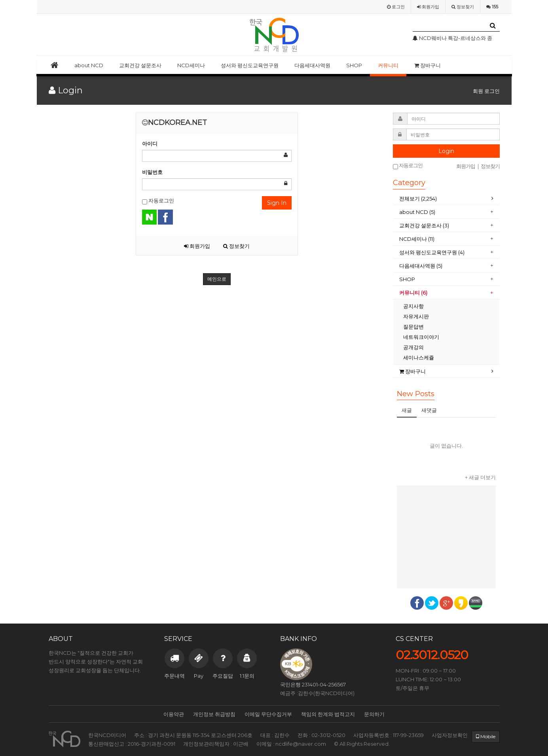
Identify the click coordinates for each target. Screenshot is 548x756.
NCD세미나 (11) (417, 239)
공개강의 (413, 347)
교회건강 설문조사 (140, 65)
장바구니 (428, 65)
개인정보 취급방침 (214, 714)
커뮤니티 (388, 65)
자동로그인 (158, 201)
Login (446, 151)
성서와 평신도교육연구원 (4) (432, 252)
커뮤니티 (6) (413, 293)
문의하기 (374, 714)
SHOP (354, 65)
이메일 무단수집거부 (268, 714)
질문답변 (413, 327)
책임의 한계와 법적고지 (328, 714)
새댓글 (429, 410)
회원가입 (197, 246)
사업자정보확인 (450, 735)
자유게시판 (416, 316)
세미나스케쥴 (419, 357)
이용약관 (174, 714)
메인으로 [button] (217, 279)
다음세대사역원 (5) (421, 266)
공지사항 (413, 306)
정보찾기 (236, 246)
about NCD (89, 65)
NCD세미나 (191, 65)
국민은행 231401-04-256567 (313, 684)
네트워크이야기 (421, 337)
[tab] (446, 199)
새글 (407, 410)
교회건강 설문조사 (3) (424, 225)
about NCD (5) (417, 212)
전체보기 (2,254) (418, 198)
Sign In (277, 203)
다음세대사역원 (312, 65)
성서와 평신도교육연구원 (250, 65)
